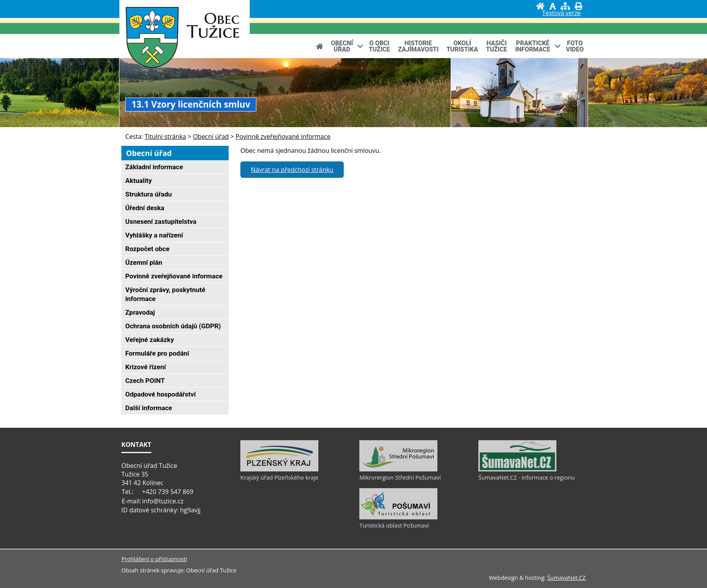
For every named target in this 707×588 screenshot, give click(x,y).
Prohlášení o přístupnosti (154, 559)
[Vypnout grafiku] (553, 6)
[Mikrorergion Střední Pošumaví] (398, 469)
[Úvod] (540, 6)
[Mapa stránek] (565, 6)
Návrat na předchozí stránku (292, 170)
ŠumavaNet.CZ (567, 578)
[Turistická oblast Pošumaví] (398, 517)
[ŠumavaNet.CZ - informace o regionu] (517, 469)
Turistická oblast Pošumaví (394, 525)
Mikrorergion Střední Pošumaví (400, 477)
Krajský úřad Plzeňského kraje (279, 477)
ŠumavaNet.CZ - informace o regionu (526, 477)
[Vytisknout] (578, 6)
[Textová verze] (561, 14)
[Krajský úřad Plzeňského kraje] (279, 469)
